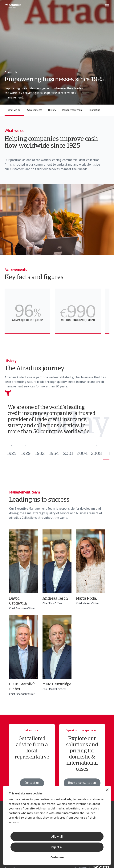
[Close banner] (107, 790)
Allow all (57, 837)
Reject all (57, 847)
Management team (72, 110)
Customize (57, 858)
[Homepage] (13, 6)
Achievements (34, 110)
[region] (57, 311)
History (52, 110)
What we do (14, 110)
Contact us (94, 110)
